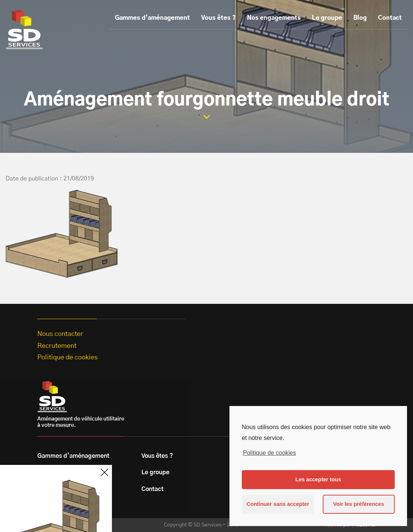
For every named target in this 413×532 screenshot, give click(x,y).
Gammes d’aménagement (152, 18)
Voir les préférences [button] (359, 504)
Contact (390, 18)
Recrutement (57, 346)
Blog (360, 18)
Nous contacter (60, 334)
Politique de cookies (269, 453)
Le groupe (327, 18)
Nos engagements (274, 18)
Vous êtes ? (218, 18)
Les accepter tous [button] (318, 479)
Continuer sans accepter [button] (278, 504)
